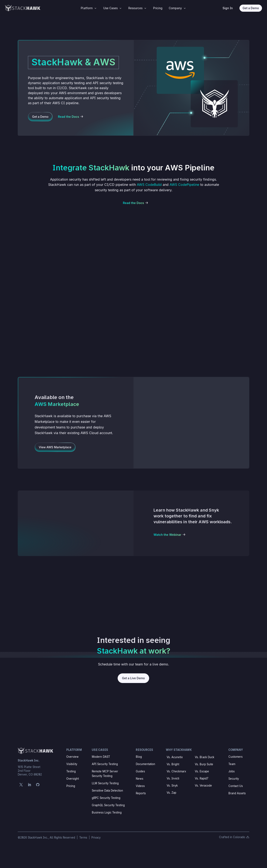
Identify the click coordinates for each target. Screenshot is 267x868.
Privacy (96, 838)
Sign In (228, 8)
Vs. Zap (171, 793)
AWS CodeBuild (149, 185)
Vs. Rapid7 (202, 778)
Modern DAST (101, 757)
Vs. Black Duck (205, 757)
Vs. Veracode (203, 786)
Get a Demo (251, 8)
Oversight (73, 779)
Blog (139, 757)
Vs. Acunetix (175, 757)
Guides (140, 771)
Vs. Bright (173, 764)
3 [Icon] (95, 8)
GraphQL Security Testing (108, 805)
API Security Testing (105, 764)
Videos (140, 786)
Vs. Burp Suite (204, 764)
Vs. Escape (202, 771)
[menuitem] (89, 8)
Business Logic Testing (107, 812)
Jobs (232, 771)
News (140, 779)
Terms (84, 838)
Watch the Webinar (167, 535)
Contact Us (236, 786)
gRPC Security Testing (106, 798)
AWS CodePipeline (184, 185)
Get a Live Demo (133, 678)
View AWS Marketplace (55, 447)
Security (234, 779)
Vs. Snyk (172, 786)
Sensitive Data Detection (107, 791)
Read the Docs (69, 117)
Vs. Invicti (173, 778)
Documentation (145, 764)
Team (232, 764)
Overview (72, 757)
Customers (236, 757)
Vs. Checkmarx (176, 771)
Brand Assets (237, 793)
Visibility (72, 764)
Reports (141, 793)
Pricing (71, 786)
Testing (71, 771)
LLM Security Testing (105, 783)
